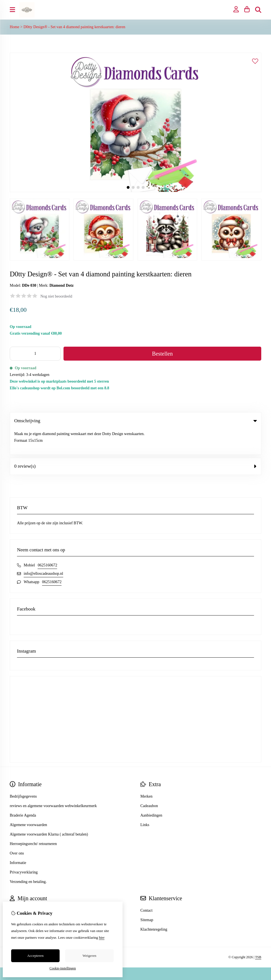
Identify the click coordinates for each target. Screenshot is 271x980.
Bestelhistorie (20, 895)
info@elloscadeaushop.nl (43, 548)
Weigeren (89, 956)
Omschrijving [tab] (135, 421)
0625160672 (47, 540)
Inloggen (17, 885)
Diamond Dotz (61, 285)
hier (102, 937)
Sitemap (147, 895)
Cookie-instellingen (63, 968)
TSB (258, 932)
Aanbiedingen (151, 790)
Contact (147, 885)
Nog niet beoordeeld (56, 296)
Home (14, 27)
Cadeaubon (149, 780)
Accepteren (35, 956)
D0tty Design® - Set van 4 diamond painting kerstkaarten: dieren (74, 27)
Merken (147, 771)
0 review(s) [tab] (135, 441)
